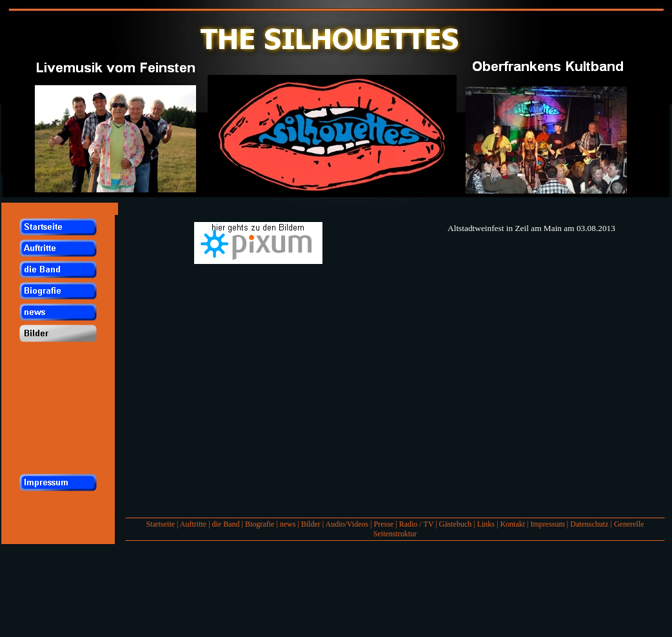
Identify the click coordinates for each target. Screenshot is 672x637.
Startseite (160, 524)
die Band (226, 524)
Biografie (260, 524)
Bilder (311, 524)
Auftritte (193, 524)
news (288, 524)
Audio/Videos (347, 524)
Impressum (547, 524)
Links (486, 524)
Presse (384, 524)
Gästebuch (456, 524)
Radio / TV (417, 524)
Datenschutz (589, 524)
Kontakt (512, 524)
